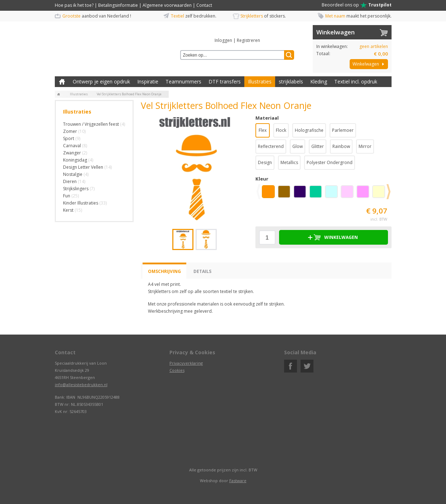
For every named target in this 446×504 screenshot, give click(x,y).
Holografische (309, 130)
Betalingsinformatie (118, 5)
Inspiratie (148, 81)
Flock (281, 130)
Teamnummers (183, 81)
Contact (204, 5)
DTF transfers (225, 81)
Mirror (365, 146)
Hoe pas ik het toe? (74, 5)
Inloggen (223, 40)
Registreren (248, 40)
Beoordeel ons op (357, 5)
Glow (298, 146)
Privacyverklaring (186, 363)
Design (265, 162)
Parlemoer (343, 130)
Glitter (318, 146)
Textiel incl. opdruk (356, 81)
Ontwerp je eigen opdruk (101, 81)
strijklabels (291, 81)
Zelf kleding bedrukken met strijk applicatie (62, 82)
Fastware (238, 481)
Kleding (319, 81)
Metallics (289, 162)
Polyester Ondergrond (330, 162)
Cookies (177, 370)
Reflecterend (271, 146)
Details (202, 271)
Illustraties (260, 81)
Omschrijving (164, 271)
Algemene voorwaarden (167, 5)
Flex (263, 130)
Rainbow (341, 146)
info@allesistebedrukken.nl (81, 385)
